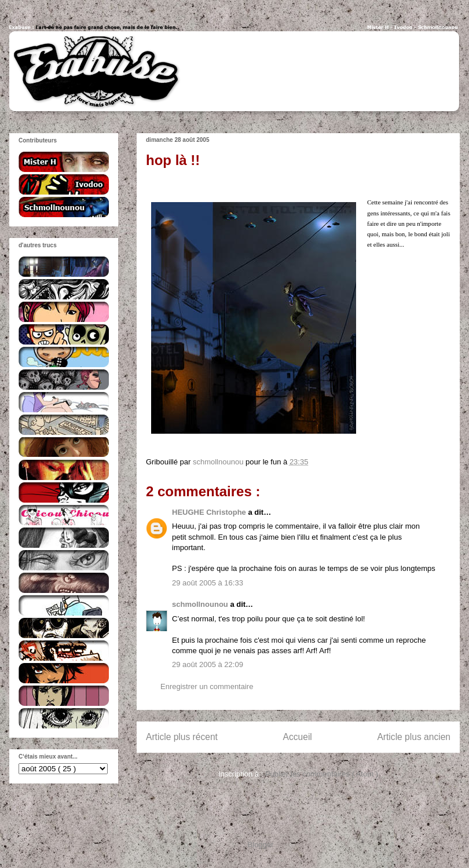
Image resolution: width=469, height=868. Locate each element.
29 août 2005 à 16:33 (208, 583)
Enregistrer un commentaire (207, 686)
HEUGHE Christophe (210, 512)
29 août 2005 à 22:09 (208, 664)
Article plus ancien (414, 737)
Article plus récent (182, 737)
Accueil (298, 737)
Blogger (261, 845)
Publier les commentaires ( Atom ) (322, 774)
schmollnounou (201, 604)
